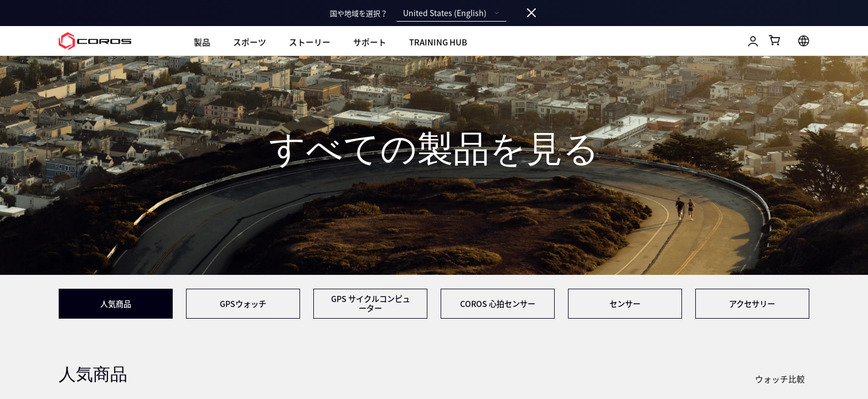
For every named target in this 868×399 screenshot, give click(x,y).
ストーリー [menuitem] (310, 42)
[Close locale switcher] (531, 13)
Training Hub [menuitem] (438, 42)
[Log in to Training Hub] (753, 41)
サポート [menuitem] (370, 42)
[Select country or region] (804, 41)
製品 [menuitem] (202, 42)
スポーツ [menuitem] (250, 42)
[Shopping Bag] (775, 40)
